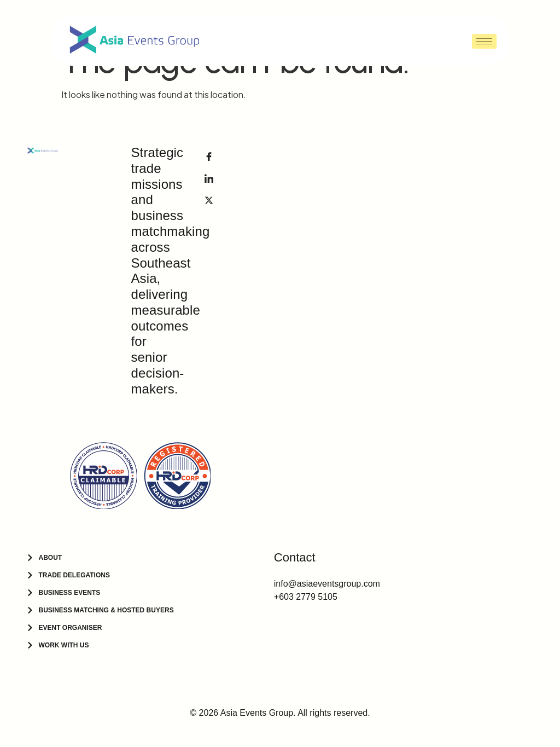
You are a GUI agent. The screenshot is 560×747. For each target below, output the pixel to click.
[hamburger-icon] (484, 41)
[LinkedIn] (209, 178)
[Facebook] (209, 156)
